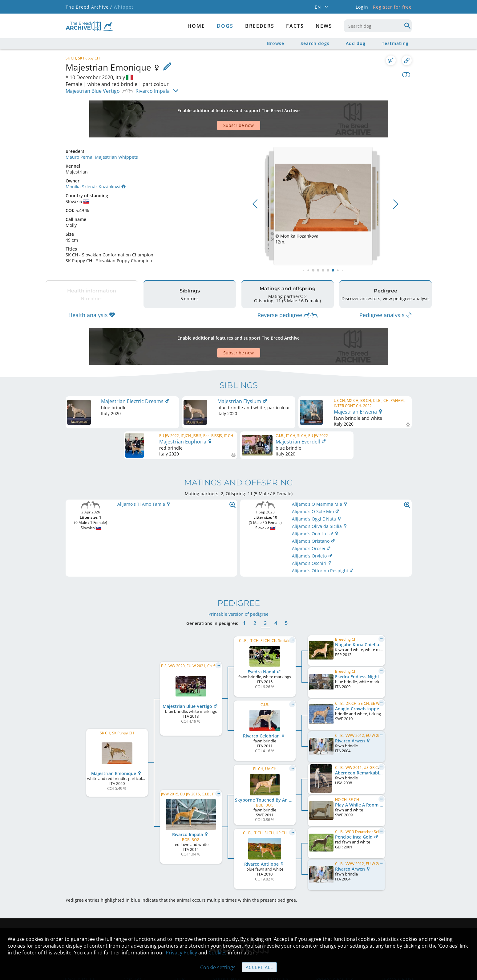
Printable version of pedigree (238, 577)
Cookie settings (218, 967)
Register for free (392, 7)
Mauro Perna (79, 135)
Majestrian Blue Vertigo (93, 91)
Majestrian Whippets (116, 135)
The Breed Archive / (89, 7)
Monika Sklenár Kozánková (96, 165)
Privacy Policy (181, 953)
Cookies (218, 953)
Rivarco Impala (153, 91)
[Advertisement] (215, 108)
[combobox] (378, 26)
